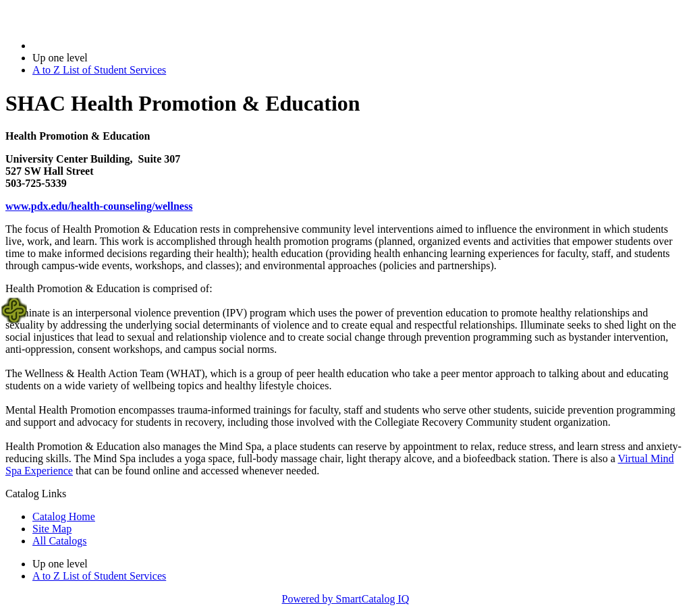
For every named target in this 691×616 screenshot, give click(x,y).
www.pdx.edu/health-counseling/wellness (99, 206)
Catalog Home (64, 516)
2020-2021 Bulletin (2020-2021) (103, 46)
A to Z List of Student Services (99, 70)
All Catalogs (59, 541)
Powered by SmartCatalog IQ (346, 599)
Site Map (52, 529)
